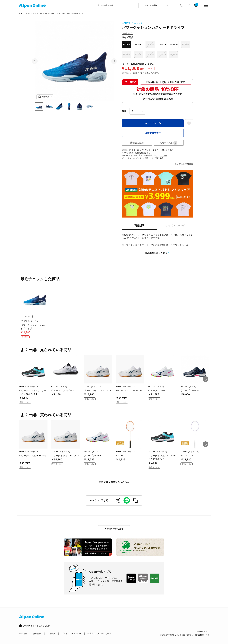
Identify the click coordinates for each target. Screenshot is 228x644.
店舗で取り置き (153, 133)
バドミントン (31, 14)
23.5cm (138, 44)
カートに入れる (153, 123)
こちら (148, 153)
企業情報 (23, 634)
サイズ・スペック (176, 226)
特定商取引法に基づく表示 (99, 634)
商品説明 (139, 226)
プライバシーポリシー (71, 634)
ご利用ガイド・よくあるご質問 (36, 626)
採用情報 (37, 634)
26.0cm (127, 54)
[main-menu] (206, 5)
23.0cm (127, 44)
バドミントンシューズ (47, 14)
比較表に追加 (137, 143)
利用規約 (51, 634)
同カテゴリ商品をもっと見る (114, 482)
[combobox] (116, 5)
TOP (21, 14)
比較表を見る (168, 143)
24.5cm (162, 44)
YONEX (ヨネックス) (133, 23)
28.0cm (174, 54)
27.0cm (150, 54)
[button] (35, 61)
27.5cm (162, 54)
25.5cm (185, 44)
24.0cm (150, 44)
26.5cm (138, 54)
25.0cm (174, 44)
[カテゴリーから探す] (154, 5)
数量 (124, 111)
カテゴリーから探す (114, 529)
